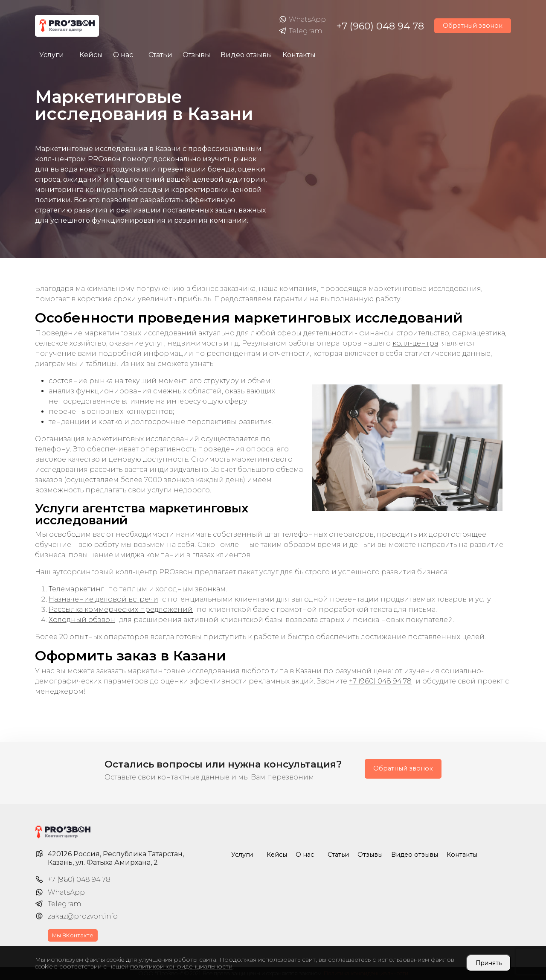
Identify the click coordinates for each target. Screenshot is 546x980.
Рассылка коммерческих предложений (121, 609)
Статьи (160, 55)
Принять (489, 963)
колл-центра (415, 343)
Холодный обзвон (82, 620)
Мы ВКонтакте (73, 935)
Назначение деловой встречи (103, 599)
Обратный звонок (473, 26)
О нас (123, 55)
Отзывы (196, 55)
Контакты (299, 55)
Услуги (52, 55)
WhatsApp (302, 20)
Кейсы (91, 55)
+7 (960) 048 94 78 (380, 26)
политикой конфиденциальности (181, 966)
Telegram (300, 31)
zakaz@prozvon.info (83, 916)
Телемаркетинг (76, 589)
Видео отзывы (246, 55)
